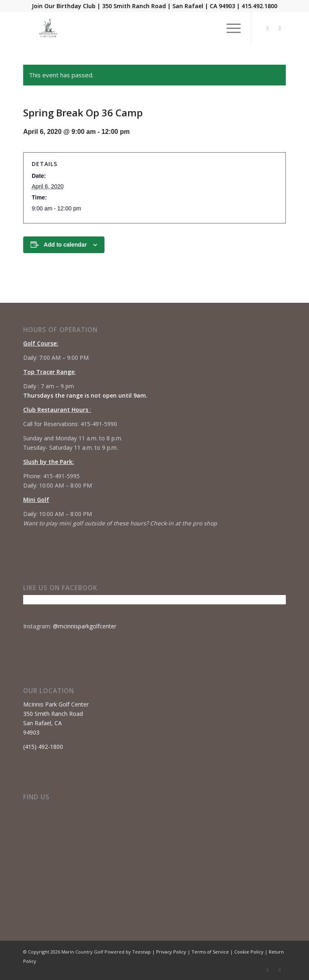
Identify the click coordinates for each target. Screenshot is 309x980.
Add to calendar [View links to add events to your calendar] (65, 245)
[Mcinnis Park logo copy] (128, 28)
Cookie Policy (249, 952)
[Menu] (230, 28)
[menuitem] (230, 28)
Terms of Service (210, 952)
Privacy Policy (171, 952)
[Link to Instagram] (280, 28)
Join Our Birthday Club (64, 6)
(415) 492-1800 (43, 747)
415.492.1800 (259, 6)
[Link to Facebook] (268, 28)
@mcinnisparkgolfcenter (85, 626)
